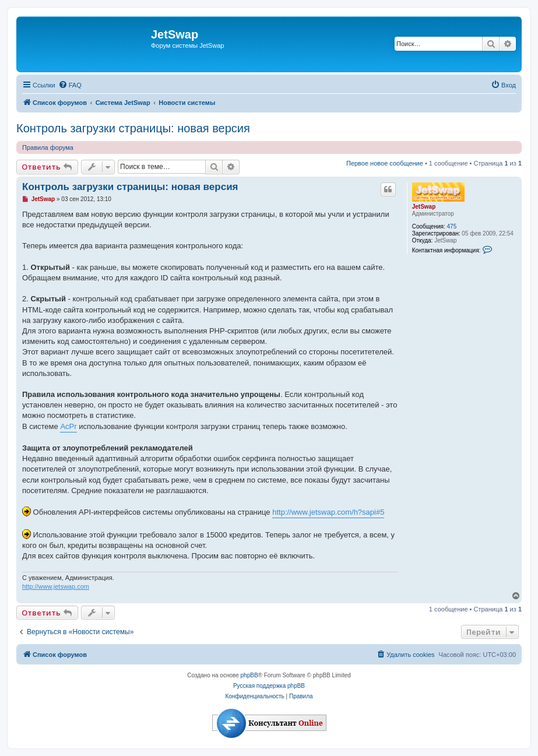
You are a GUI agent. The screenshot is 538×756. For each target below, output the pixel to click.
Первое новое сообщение (385, 163)
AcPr (68, 426)
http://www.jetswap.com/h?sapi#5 (328, 512)
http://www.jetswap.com (56, 586)
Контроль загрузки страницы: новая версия (133, 128)
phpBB (249, 675)
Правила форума (48, 147)
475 (452, 226)
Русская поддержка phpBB (269, 686)
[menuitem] (70, 85)
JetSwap (424, 207)
